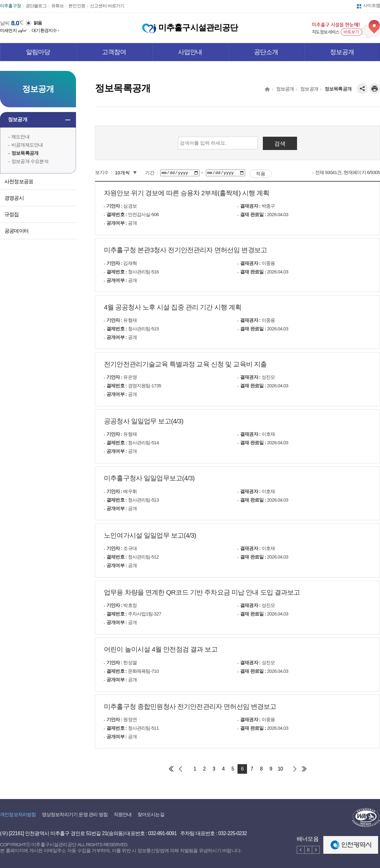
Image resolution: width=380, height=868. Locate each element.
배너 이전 (301, 850)
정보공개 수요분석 (30, 161)
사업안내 (190, 52)
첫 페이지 (171, 769)
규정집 (12, 214)
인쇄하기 (375, 89)
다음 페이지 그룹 (294, 769)
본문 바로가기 (14, 0)
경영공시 (14, 198)
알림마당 (38, 52)
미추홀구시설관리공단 (190, 28)
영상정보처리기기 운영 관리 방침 (75, 814)
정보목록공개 (25, 153)
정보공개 (342, 52)
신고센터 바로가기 (107, 6)
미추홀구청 (10, 6)
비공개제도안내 (27, 145)
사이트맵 (372, 5)
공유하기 (362, 89)
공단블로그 (36, 6)
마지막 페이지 (304, 769)
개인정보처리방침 (18, 814)
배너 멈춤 (308, 850)
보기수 (102, 172)
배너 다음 (316, 850)
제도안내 (20, 137)
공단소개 (266, 52)
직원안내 (123, 814)
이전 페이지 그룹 (180, 769)
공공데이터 (16, 231)
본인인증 (77, 6)
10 (280, 769)
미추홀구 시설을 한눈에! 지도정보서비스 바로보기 (346, 29)
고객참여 (114, 52)
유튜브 (58, 6)
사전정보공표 (19, 181)
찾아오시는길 (151, 814)
